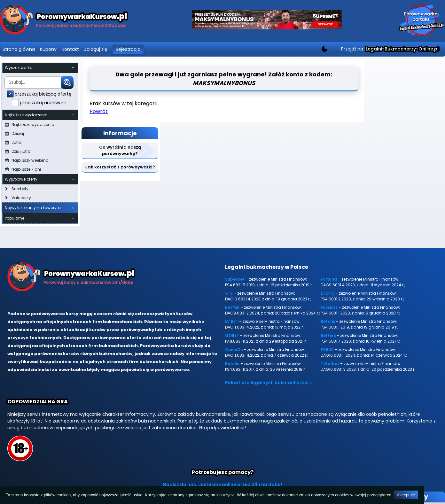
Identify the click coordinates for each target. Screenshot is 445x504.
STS (229, 293)
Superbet (235, 279)
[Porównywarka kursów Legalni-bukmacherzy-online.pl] (64, 21)
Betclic (232, 364)
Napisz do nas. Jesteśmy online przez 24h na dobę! (222, 485)
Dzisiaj (15, 133)
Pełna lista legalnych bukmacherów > (269, 383)
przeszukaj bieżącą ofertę (43, 94)
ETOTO (328, 293)
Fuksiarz (329, 307)
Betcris (328, 321)
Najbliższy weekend (27, 160)
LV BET (232, 321)
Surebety (17, 189)
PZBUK (327, 349)
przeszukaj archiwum (43, 103)
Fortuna (329, 279)
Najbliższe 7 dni (23, 169)
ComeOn (234, 349)
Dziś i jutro (18, 151)
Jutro (13, 142)
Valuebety (18, 198)
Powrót (99, 111)
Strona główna (19, 49)
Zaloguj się (96, 49)
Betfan (232, 307)
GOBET (232, 335)
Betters (328, 335)
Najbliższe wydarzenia (30, 124)
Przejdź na (390, 49)
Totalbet (330, 364)
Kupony (48, 49)
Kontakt (70, 49)
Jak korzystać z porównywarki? (120, 167)
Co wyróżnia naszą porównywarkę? (120, 150)
